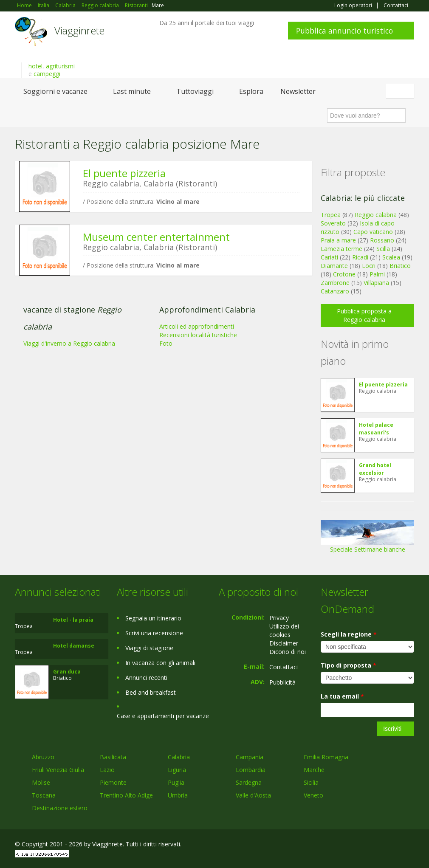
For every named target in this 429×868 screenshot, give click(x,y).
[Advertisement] (159, 348)
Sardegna (249, 782)
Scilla (383, 249)
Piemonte (113, 782)
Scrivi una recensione (154, 633)
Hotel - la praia (73, 620)
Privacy (279, 618)
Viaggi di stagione (149, 648)
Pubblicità (282, 682)
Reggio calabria (376, 215)
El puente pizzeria (124, 173)
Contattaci (396, 6)
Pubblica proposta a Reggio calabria (364, 315)
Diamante (334, 266)
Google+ (368, 845)
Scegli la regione (349, 634)
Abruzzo (43, 757)
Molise (41, 782)
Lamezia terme (342, 249)
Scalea (391, 257)
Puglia (176, 782)
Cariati (329, 257)
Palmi (377, 274)
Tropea (331, 215)
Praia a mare (338, 240)
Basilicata (113, 757)
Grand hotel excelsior (375, 469)
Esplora (251, 91)
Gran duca (67, 672)
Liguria (177, 770)
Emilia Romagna (326, 757)
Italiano (401, 91)
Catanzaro (335, 291)
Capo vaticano (373, 232)
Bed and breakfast (151, 692)
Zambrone (335, 283)
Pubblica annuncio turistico (344, 31)
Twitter (389, 845)
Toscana (44, 795)
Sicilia (311, 782)
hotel (35, 66)
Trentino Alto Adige (126, 795)
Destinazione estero (60, 808)
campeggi (47, 74)
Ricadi (360, 257)
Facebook (350, 845)
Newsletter (298, 91)
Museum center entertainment (156, 237)
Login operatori (353, 6)
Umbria (178, 795)
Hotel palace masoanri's (376, 429)
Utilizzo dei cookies (284, 630)
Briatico (400, 266)
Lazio (107, 770)
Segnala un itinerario (153, 618)
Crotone (344, 274)
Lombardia (251, 770)
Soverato (333, 223)
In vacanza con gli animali (160, 663)
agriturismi (60, 66)
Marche (314, 770)
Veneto (313, 795)
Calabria (179, 757)
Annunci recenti (146, 678)
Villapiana (376, 283)
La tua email (342, 696)
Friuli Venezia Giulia (58, 770)
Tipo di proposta (349, 665)
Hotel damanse (74, 646)
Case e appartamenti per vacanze (163, 716)
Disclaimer (284, 643)
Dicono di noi (288, 652)
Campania (250, 757)
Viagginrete (79, 30)
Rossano (382, 240)
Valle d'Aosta (253, 795)
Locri (369, 266)
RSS (409, 845)
